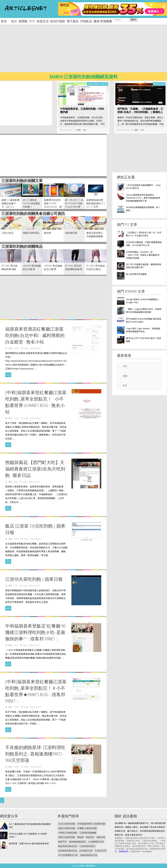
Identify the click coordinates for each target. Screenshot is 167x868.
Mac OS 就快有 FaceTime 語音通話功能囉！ (31, 203)
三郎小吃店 (7, 233)
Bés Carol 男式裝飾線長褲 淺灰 (10, 267)
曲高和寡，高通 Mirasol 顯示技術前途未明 (29, 843)
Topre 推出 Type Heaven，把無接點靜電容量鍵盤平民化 (143, 330)
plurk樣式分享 (86, 851)
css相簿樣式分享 (96, 842)
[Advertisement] (76, 51)
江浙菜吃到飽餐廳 (88, 833)
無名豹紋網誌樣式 (77, 842)
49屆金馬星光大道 (89, 855)
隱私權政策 (91, 866)
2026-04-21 (35, 348)
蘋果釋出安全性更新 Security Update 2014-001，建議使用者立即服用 (53, 207)
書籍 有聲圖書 (103, 21)
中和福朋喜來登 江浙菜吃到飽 (91, 824)
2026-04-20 (35, 418)
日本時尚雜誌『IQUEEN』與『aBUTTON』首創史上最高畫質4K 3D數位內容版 (143, 255)
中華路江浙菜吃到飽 (68, 833)
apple (32, 21)
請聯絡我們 (123, 851)
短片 (14, 21)
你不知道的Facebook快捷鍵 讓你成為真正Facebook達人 (144, 320)
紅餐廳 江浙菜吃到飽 (87, 828)
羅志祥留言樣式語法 (68, 846)
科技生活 (43, 21)
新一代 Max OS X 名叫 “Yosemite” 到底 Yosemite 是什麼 (74, 203)
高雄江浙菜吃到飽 (67, 828)
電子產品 (73, 21)
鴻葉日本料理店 (31, 233)
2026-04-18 (35, 767)
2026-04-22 (68, 130)
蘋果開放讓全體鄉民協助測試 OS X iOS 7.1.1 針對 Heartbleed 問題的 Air (96, 207)
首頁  (5, 21)
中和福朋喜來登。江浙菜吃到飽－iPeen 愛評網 (82, 110)
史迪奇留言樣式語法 (68, 851)
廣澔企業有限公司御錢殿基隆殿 (95, 235)
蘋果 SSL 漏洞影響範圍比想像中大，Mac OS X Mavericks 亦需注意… (11, 207)
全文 (8, 375)
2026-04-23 (34, 482)
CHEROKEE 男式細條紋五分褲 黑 (32, 267)
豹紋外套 (101, 837)
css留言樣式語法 (87, 846)
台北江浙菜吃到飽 (67, 824)
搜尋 (134, 20)
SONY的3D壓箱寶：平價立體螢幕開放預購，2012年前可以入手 (144, 244)
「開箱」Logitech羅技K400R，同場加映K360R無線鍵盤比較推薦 (144, 310)
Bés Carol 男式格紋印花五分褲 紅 (96, 267)
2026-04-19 (125, 130)
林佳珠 (48, 233)
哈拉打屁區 (58, 21)
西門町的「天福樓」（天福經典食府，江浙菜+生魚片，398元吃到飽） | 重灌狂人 (140, 110)
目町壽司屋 (71, 233)
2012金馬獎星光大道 (68, 855)
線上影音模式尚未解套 (136, 274)
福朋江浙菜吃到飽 (67, 837)
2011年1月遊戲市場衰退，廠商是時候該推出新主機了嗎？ (144, 266)
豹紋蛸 (81, 837)
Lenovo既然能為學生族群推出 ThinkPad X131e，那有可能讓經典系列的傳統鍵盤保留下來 (143, 198)
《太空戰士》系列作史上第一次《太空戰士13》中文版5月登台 (144, 234)
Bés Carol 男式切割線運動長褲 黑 (74, 267)
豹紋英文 (90, 837)
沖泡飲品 (86, 21)
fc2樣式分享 (101, 851)
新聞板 (23, 21)
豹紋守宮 (62, 842)
